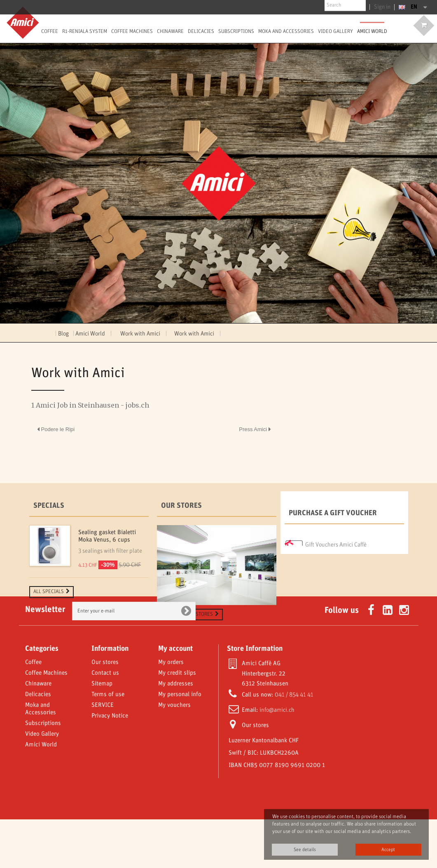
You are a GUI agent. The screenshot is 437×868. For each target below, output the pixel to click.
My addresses (176, 732)
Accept (388, 850)
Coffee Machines (132, 31)
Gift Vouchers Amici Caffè (336, 542)
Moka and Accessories (286, 31)
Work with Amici (195, 334)
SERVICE (103, 754)
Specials (49, 506)
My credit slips (177, 722)
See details (305, 850)
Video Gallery (42, 783)
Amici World (372, 31)
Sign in (383, 7)
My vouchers (174, 754)
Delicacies (201, 31)
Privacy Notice (110, 765)
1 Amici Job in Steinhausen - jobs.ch (90, 405)
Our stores (181, 506)
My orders (171, 711)
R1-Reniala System (85, 31)
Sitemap (102, 732)
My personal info (180, 743)
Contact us (105, 722)
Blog (63, 334)
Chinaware (170, 31)
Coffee (50, 31)
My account (175, 697)
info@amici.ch (277, 759)
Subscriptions (236, 31)
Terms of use (108, 743)
